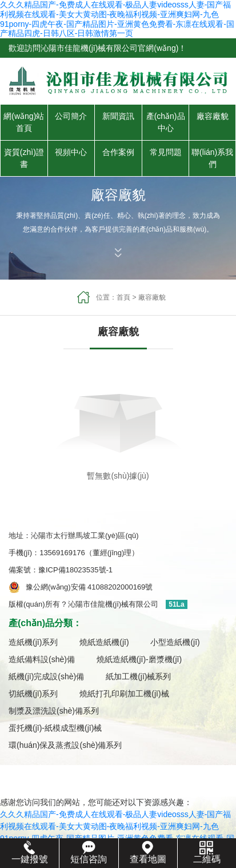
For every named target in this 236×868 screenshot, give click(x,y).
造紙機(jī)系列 (33, 642)
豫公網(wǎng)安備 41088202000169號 (89, 587)
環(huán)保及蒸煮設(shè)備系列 (65, 745)
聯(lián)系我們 (212, 158)
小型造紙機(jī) (175, 642)
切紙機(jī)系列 (33, 694)
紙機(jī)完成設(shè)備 (46, 676)
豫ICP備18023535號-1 (79, 570)
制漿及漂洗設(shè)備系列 (54, 711)
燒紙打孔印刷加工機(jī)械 (124, 694)
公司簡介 (71, 116)
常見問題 (166, 152)
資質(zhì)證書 (24, 158)
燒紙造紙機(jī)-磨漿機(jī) (139, 659)
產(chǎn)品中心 (166, 122)
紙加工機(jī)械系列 (138, 676)
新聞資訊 (118, 116)
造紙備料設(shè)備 (42, 659)
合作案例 (118, 152)
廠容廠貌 (213, 116)
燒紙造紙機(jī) (104, 642)
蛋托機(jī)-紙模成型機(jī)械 (55, 728)
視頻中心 (71, 152)
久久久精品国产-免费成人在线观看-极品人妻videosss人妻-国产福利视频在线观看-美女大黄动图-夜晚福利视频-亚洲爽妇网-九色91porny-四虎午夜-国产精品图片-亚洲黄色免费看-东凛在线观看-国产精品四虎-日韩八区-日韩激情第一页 (117, 19)
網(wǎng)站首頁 (24, 122)
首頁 (123, 297)
